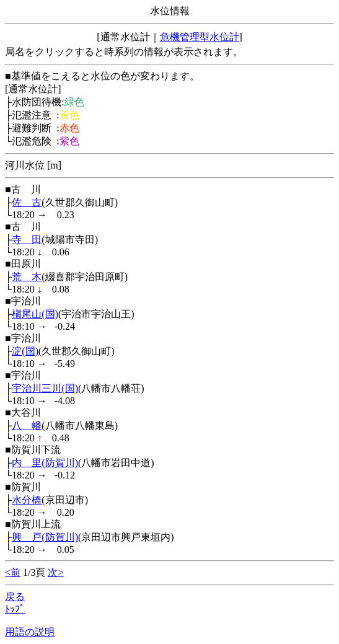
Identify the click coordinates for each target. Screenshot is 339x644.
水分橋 (27, 500)
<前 (13, 572)
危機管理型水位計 (200, 37)
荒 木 (27, 277)
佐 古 (27, 202)
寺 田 (27, 240)
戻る (15, 597)
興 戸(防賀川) (45, 537)
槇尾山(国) (35, 314)
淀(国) (25, 351)
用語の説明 (30, 632)
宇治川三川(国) (45, 388)
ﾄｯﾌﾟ (15, 609)
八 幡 (27, 426)
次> (55, 572)
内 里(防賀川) (45, 463)
